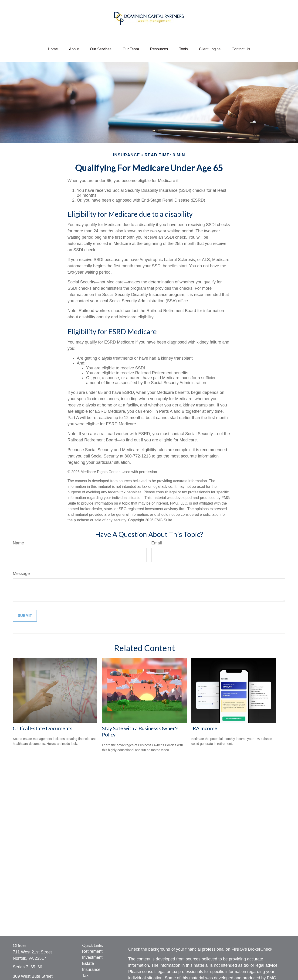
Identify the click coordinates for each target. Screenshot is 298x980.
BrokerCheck (260, 949)
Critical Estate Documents (43, 728)
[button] (53, 49)
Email (157, 543)
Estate (88, 963)
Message (21, 574)
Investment (92, 957)
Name (18, 543)
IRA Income (204, 728)
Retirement (92, 951)
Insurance (91, 970)
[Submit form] (25, 616)
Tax (85, 976)
